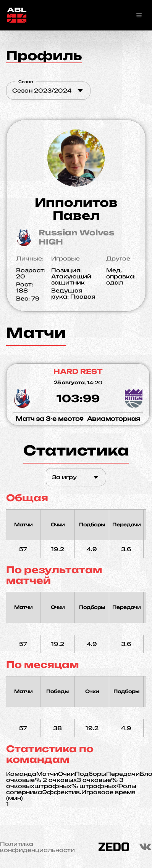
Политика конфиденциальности (37, 847)
